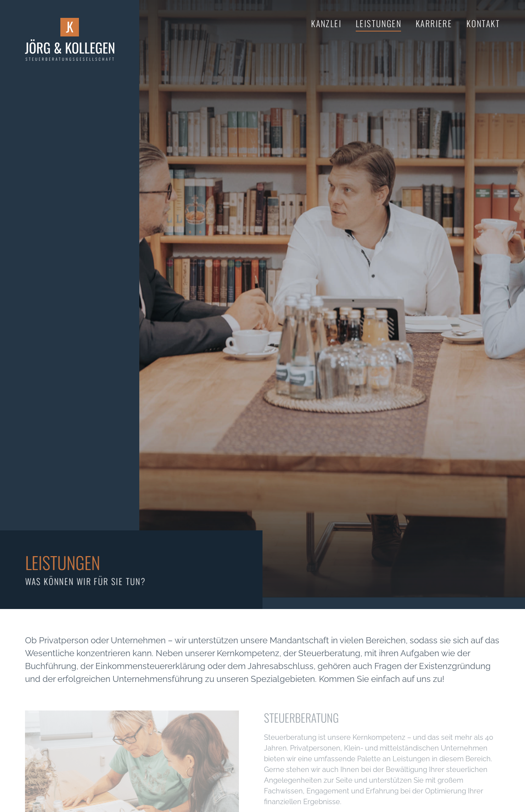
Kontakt (483, 23)
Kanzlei (326, 23)
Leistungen (379, 23)
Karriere (434, 23)
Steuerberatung (301, 717)
